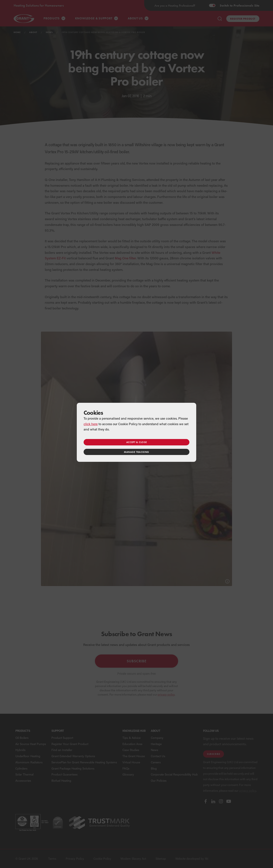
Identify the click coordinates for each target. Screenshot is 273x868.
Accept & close (136, 442)
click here (91, 424)
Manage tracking (136, 452)
